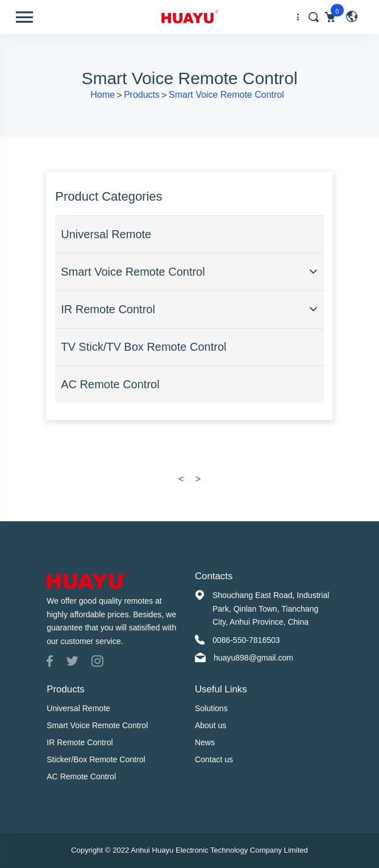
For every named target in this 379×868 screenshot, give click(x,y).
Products (142, 95)
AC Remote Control (110, 384)
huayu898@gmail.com (253, 658)
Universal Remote (106, 234)
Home (103, 95)
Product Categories (109, 196)
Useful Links (221, 689)
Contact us (214, 759)
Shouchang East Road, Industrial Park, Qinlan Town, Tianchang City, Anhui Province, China (271, 609)
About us (211, 725)
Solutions (211, 708)
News (205, 742)
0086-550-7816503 (246, 640)
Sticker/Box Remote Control (96, 759)
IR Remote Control (108, 309)
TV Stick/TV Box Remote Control (143, 347)
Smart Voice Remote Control (226, 95)
